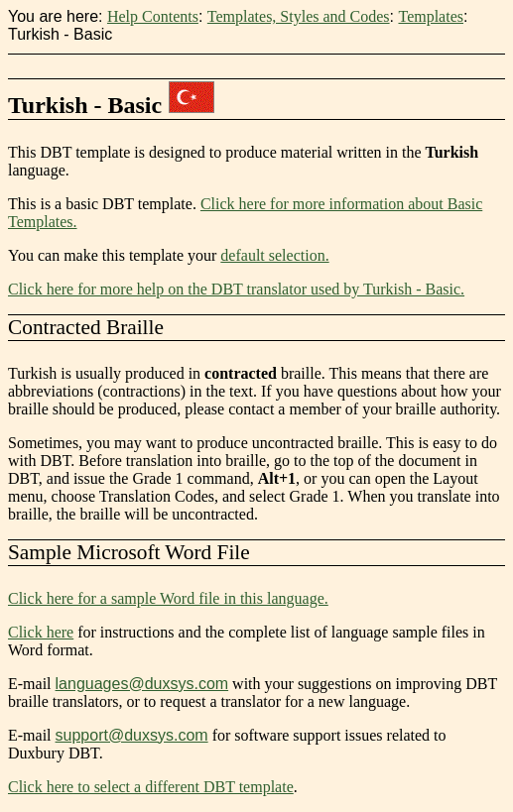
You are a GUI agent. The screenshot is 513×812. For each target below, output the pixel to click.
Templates (431, 16)
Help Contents (153, 16)
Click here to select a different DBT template (151, 787)
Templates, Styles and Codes (299, 16)
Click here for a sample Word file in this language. (168, 598)
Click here (41, 632)
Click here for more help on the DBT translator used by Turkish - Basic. (236, 289)
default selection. (274, 255)
